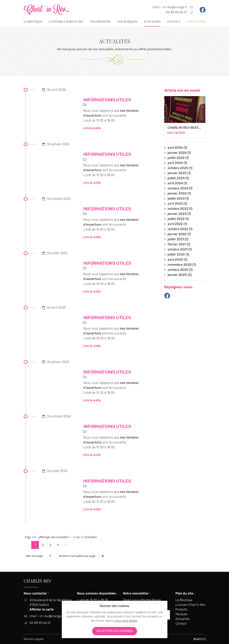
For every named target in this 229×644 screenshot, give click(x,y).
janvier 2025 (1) (179, 173)
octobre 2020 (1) (180, 270)
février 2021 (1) (179, 244)
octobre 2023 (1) (180, 209)
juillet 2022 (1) (178, 219)
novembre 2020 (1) (182, 265)
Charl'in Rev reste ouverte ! (193, 128)
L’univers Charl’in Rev (66, 22)
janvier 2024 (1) (179, 194)
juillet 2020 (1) (178, 255)
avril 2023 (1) (177, 204)
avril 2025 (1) (177, 163)
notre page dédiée (126, 621)
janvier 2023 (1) (179, 214)
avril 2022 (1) (177, 224)
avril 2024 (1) (177, 183)
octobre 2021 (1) (180, 249)
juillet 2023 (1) (178, 199)
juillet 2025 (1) (178, 158)
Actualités (152, 22)
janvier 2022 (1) (179, 234)
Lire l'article (176, 133)
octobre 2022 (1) (180, 229)
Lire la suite (92, 128)
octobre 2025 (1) (180, 168)
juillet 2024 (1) (178, 178)
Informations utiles (107, 100)
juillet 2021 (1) (178, 239)
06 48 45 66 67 (176, 12)
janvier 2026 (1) (179, 153)
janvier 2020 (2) (180, 275)
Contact (173, 22)
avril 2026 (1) (177, 148)
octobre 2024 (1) (180, 188)
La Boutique (33, 22)
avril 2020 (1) (177, 260)
